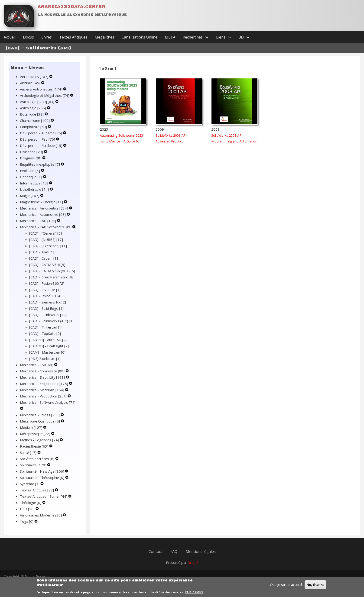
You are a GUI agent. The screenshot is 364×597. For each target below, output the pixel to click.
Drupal (193, 562)
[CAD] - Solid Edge (46, 308)
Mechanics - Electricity (43, 377)
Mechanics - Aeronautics (44, 208)
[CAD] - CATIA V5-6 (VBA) (52, 271)
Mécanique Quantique (40, 421)
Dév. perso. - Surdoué (42, 145)
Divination (32, 152)
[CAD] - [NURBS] (46, 239)
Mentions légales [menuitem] (201, 552)
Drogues (31, 158)
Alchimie (31, 83)
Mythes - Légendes (40, 440)
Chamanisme (35, 120)
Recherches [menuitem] (198, 37)
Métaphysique (36, 434)
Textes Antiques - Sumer (44, 496)
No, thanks (316, 587)
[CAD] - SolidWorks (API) (51, 321)
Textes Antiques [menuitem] (73, 37)
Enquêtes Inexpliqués (40, 164)
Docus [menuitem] (28, 37)
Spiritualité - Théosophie (43, 478)
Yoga (27, 521)
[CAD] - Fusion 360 (47, 283)
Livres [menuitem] (47, 37)
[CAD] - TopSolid (45, 333)
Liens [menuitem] (226, 37)
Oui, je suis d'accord (286, 587)
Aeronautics (35, 77)
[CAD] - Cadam (44, 258)
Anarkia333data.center (71, 7)
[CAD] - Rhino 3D (45, 296)
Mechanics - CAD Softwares (46, 227)
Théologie (31, 503)
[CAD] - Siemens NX (48, 302)
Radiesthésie (35, 446)
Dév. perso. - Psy (38, 139)
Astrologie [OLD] (38, 102)
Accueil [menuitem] (10, 37)
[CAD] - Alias (42, 252)
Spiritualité (34, 465)
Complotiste (34, 127)
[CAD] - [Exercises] (48, 246)
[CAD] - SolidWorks (48, 315)
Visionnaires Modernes (41, 515)
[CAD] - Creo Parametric (51, 277)
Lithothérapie (35, 189)
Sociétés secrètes (38, 459)
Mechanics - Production (44, 396)
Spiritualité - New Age (42, 471)
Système (30, 484)
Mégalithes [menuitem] (104, 37)
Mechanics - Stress (40, 415)
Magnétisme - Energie (42, 202)
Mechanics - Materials (42, 390)
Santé (29, 452)
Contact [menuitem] (155, 552)
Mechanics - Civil (37, 365)
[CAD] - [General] (45, 233)
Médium (32, 427)
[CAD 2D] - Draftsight (49, 346)
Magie (30, 196)
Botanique (32, 114)
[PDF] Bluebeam (45, 358)
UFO (28, 509)
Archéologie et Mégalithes (45, 95)
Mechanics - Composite (43, 371)
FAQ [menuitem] (174, 552)
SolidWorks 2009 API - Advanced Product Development (172, 141)
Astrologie (33, 108)
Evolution (30, 171)
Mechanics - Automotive (43, 214)
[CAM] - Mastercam (47, 352)
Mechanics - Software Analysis (48, 402)
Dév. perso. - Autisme (41, 133)
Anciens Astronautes (42, 89)
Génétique (31, 177)
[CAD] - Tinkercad (46, 327)
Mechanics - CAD (38, 221)
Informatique (34, 183)
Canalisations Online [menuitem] (140, 37)
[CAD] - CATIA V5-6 (47, 265)
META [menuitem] (170, 37)
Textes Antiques (37, 490)
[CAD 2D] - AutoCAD (48, 340)
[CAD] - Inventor (45, 290)
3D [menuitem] (246, 37)
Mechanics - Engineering (44, 384)
